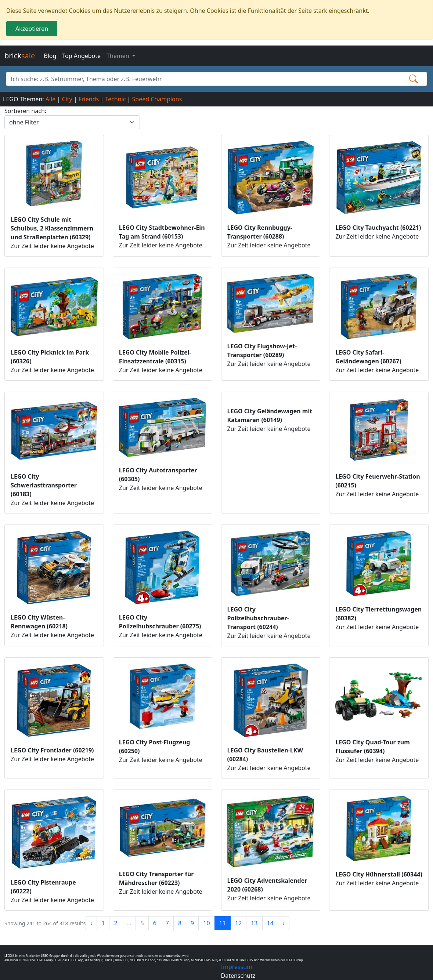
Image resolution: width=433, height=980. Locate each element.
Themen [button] (119, 56)
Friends (89, 99)
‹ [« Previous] (91, 923)
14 (270, 923)
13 (254, 923)
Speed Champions (157, 99)
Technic (115, 99)
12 (238, 923)
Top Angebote (81, 56)
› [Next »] (284, 923)
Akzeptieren (32, 29)
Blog (50, 56)
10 (206, 923)
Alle (51, 99)
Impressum (237, 967)
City (67, 99)
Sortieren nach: (25, 111)
